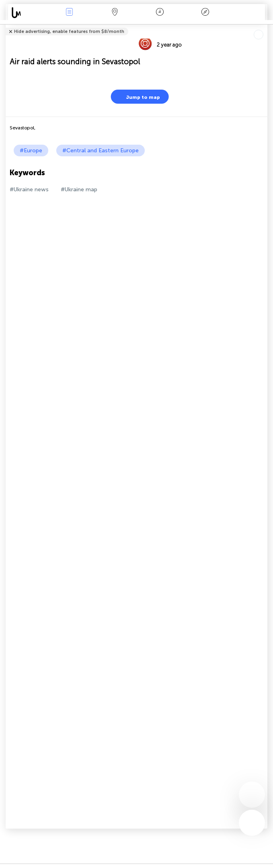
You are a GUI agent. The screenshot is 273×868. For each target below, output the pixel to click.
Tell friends (264, 26)
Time (160, 13)
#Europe (31, 150)
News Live (69, 13)
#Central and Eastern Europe (101, 150)
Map (115, 13)
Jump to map (138, 97)
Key (205, 13)
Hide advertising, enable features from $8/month (69, 32)
